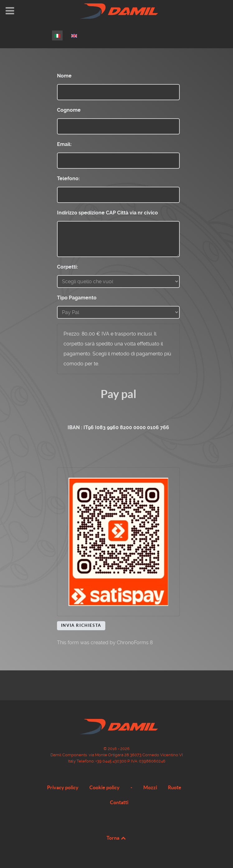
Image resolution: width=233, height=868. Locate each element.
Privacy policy (63, 787)
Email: (64, 144)
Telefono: (68, 178)
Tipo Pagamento (77, 298)
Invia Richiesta (81, 625)
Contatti (119, 802)
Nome (64, 76)
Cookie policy (105, 787)
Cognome (69, 110)
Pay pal (119, 394)
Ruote (175, 787)
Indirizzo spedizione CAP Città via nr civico (107, 213)
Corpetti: (67, 267)
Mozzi (150, 787)
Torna (117, 838)
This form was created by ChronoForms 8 (105, 643)
